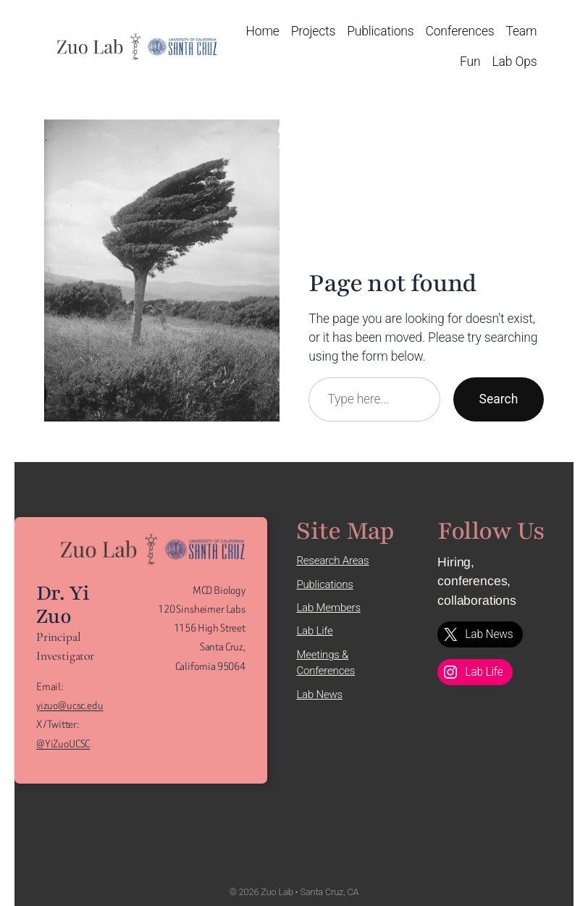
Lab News (319, 695)
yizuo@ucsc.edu (70, 706)
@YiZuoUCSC (63, 744)
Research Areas (332, 561)
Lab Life (314, 631)
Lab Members (328, 608)
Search (499, 399)
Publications (324, 584)
